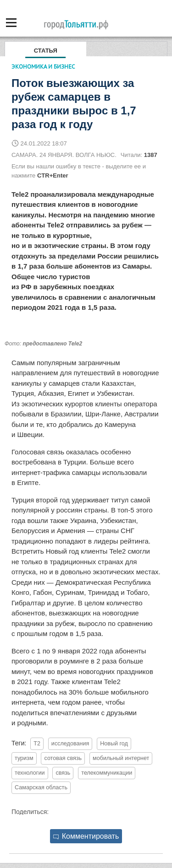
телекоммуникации (107, 773)
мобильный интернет (121, 758)
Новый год (114, 744)
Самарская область (41, 787)
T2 (37, 744)
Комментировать (86, 836)
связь (63, 773)
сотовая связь (63, 758)
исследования (70, 744)
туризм (24, 758)
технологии (30, 773)
